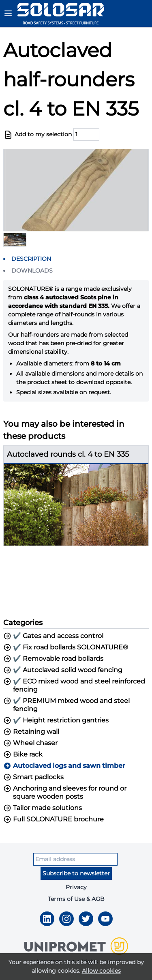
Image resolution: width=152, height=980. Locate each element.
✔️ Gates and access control (53, 636)
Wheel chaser (30, 743)
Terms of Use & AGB (76, 899)
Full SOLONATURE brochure (54, 819)
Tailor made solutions (43, 808)
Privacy (76, 887)
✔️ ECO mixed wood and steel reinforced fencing (74, 685)
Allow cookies (101, 971)
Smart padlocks (33, 777)
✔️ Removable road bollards (53, 659)
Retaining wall (31, 732)
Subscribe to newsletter (76, 873)
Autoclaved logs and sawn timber (64, 766)
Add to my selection (37, 135)
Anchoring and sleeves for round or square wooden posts (65, 792)
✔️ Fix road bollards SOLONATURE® (66, 647)
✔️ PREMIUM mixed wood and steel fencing (66, 705)
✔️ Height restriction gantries (56, 720)
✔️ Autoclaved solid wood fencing (63, 670)
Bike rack (23, 754)
